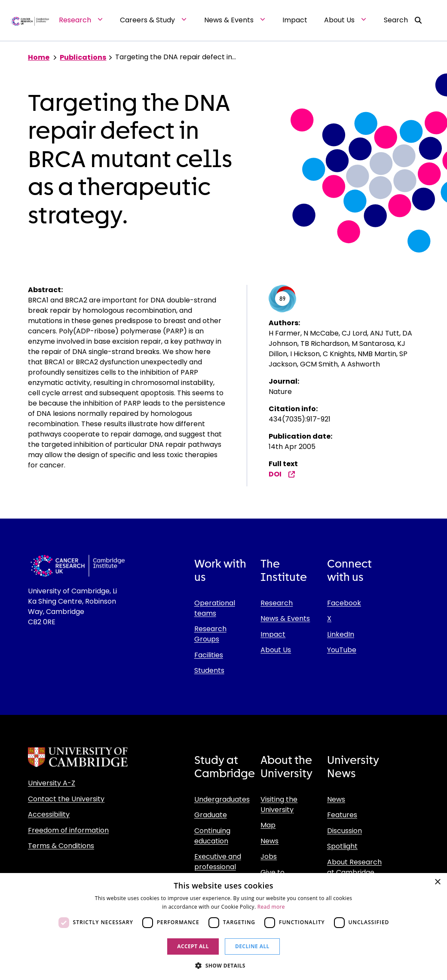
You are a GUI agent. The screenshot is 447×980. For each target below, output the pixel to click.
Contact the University (66, 799)
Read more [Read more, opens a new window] (271, 907)
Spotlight (342, 846)
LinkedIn (341, 634)
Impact (273, 634)
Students (209, 670)
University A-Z (52, 783)
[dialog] (223, 927)
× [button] (437, 882)
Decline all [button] (252, 946)
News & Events (285, 618)
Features (342, 815)
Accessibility (49, 814)
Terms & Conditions (61, 846)
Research (277, 603)
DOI (282, 474)
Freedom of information (68, 830)
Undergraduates (222, 799)
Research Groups (210, 634)
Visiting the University (279, 804)
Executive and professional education (218, 867)
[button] (223, 965)
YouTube (342, 650)
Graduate (211, 815)
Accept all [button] (193, 946)
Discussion (344, 831)
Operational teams (215, 608)
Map (268, 825)
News (269, 841)
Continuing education (212, 836)
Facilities (209, 655)
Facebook (344, 603)
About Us (276, 650)
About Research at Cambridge (354, 867)
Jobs (269, 856)
